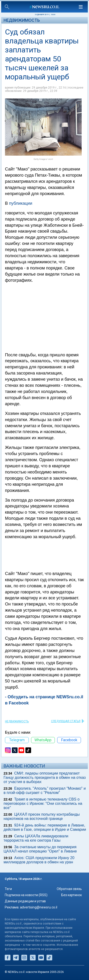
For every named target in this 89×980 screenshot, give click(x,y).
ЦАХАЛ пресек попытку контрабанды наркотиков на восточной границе (42, 816)
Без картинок (72, 895)
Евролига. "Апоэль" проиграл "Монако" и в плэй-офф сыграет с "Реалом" (45, 790)
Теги (8, 889)
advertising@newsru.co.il (39, 907)
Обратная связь (69, 889)
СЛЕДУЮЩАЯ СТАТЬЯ (66, 721)
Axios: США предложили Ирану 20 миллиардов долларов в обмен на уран (39, 860)
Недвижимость (22, 20)
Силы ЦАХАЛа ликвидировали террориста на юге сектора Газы (36, 838)
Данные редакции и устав (25, 901)
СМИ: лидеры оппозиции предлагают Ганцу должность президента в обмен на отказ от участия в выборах (45, 778)
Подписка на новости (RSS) (26, 895)
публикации (21, 203)
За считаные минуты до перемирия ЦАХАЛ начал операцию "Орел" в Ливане (40, 849)
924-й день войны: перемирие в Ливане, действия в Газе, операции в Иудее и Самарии (45, 827)
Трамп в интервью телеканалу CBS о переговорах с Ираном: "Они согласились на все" (43, 803)
